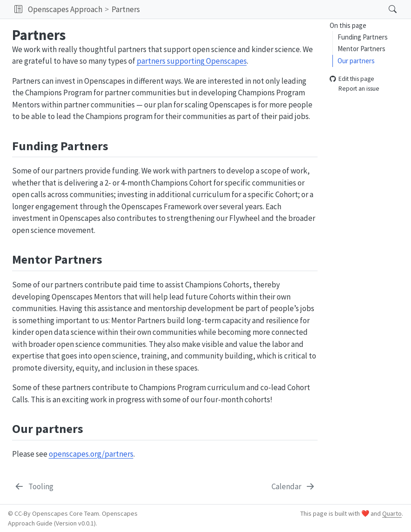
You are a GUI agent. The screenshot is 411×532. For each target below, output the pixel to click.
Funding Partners (363, 37)
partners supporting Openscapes (192, 61)
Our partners (356, 61)
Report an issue (355, 89)
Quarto (392, 513)
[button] (18, 9)
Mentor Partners (361, 49)
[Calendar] (294, 487)
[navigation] (262, 9)
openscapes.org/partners (91, 454)
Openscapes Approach (65, 9)
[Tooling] (34, 487)
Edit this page (352, 79)
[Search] (385, 9)
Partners (126, 9)
